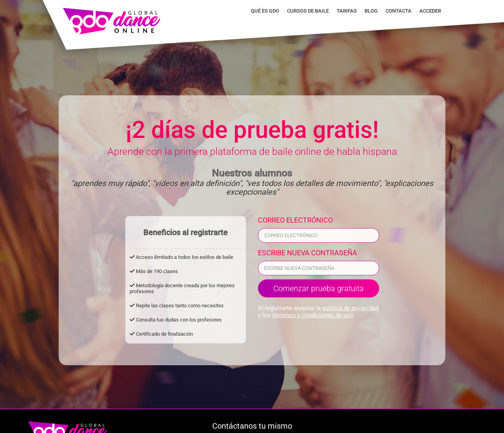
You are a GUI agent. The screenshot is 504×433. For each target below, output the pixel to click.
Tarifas (347, 11)
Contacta (398, 11)
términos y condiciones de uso (313, 315)
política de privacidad (350, 308)
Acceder (430, 11)
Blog (371, 11)
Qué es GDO (265, 11)
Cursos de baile (308, 11)
